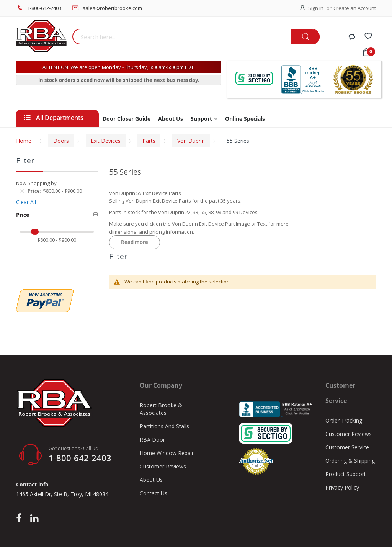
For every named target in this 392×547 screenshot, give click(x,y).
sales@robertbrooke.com (112, 8)
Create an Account (355, 8)
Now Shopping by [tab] (36, 183)
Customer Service (347, 447)
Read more (135, 242)
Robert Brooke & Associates (161, 409)
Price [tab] (23, 215)
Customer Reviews (163, 466)
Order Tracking (344, 420)
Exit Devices (106, 141)
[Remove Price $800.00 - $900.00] (22, 191)
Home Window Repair (167, 453)
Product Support (346, 474)
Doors (61, 141)
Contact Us (154, 493)
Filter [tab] (118, 256)
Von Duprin (191, 141)
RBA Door (152, 440)
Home (24, 141)
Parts (149, 141)
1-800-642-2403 (44, 8)
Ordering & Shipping (350, 461)
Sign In (316, 8)
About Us (151, 480)
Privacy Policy (342, 487)
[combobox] (182, 37)
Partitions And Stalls (164, 426)
